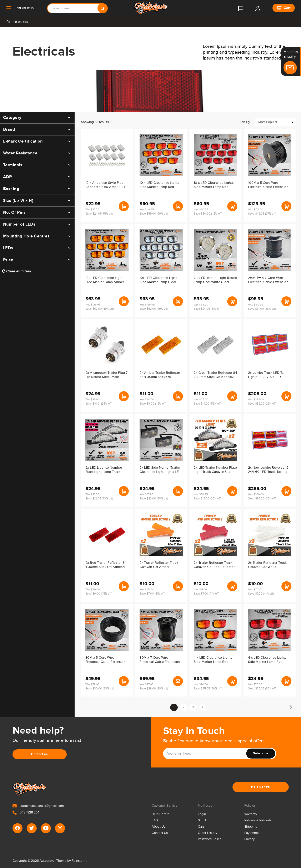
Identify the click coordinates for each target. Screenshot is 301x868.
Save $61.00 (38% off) (262, 309)
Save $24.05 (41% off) (207, 309)
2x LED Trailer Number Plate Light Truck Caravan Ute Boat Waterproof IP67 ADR (215, 470)
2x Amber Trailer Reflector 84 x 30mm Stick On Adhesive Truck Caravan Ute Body (160, 375)
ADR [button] (7, 177)
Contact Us (160, 833)
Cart (201, 827)
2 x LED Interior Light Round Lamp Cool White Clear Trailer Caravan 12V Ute (215, 280)
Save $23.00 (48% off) (154, 499)
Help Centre (260, 787)
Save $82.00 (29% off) (262, 404)
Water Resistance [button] (20, 153)
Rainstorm (79, 861)
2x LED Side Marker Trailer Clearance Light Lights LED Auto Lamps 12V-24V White (160, 470)
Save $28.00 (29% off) (154, 689)
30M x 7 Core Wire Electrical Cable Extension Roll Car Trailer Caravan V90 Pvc (160, 660)
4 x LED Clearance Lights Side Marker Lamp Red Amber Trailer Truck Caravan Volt (213, 660)
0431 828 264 (26, 813)
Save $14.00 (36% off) (208, 499)
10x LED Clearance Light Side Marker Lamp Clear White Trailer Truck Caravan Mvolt (161, 280)
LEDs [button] (8, 248)
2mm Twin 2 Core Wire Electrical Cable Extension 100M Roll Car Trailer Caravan (268, 280)
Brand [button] (9, 129)
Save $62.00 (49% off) (100, 309)
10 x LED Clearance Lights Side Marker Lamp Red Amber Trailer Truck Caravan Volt (159, 185)
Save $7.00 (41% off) (152, 594)
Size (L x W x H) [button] (18, 201)
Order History (208, 833)
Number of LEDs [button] (19, 224)
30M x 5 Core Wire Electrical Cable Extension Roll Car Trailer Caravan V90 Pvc (106, 660)
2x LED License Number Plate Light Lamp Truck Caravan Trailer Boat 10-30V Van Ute (107, 470)
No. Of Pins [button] (14, 212)
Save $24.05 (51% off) (99, 214)
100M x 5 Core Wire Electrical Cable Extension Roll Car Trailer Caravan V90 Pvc (268, 185)
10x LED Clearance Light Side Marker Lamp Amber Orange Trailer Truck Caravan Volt (105, 280)
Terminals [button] (13, 165)
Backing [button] (11, 189)
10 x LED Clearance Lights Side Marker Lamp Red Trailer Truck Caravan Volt (214, 185)
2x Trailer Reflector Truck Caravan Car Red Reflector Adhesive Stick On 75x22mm (214, 565)
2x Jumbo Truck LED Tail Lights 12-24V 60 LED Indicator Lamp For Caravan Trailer (269, 375)
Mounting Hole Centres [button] (26, 236)
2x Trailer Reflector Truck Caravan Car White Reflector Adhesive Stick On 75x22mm (267, 565)
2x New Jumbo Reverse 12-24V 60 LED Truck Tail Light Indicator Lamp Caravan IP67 (269, 470)
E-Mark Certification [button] (23, 141)
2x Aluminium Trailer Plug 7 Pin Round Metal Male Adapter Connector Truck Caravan (107, 375)
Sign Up (204, 820)
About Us (158, 827)
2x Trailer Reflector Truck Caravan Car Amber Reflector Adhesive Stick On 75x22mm (159, 565)
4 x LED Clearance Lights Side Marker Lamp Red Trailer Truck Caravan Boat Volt (268, 660)
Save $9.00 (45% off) (153, 404)
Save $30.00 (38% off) (100, 689)
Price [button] (8, 260)
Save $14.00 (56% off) (208, 404)
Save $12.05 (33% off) (99, 499)
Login (202, 814)
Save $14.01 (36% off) (99, 404)
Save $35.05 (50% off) (208, 689)
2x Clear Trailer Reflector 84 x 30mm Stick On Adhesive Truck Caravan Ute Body (215, 375)
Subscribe (261, 753)
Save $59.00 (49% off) (154, 214)
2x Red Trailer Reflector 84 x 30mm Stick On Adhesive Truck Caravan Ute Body (106, 565)
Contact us (39, 754)
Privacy (250, 839)
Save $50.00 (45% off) (208, 214)
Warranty (251, 814)
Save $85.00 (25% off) (262, 499)
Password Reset (209, 839)
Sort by (245, 122)
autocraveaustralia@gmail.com (38, 806)
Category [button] (12, 118)
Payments (251, 833)
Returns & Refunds (258, 820)
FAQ (155, 820)
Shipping (251, 827)
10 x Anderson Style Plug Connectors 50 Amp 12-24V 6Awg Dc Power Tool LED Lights (107, 185)
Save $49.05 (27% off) (262, 214)
